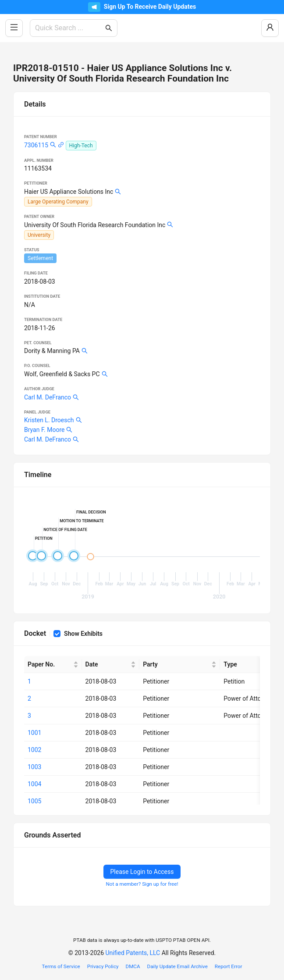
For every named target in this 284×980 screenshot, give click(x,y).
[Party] (180, 665)
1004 (34, 784)
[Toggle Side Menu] (14, 28)
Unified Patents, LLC (133, 953)
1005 (34, 801)
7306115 (36, 145)
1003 (34, 767)
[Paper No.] (53, 665)
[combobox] (69, 28)
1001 (34, 733)
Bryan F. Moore (44, 430)
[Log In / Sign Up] (270, 28)
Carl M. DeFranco (48, 397)
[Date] (111, 665)
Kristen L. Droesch (49, 420)
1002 (34, 750)
